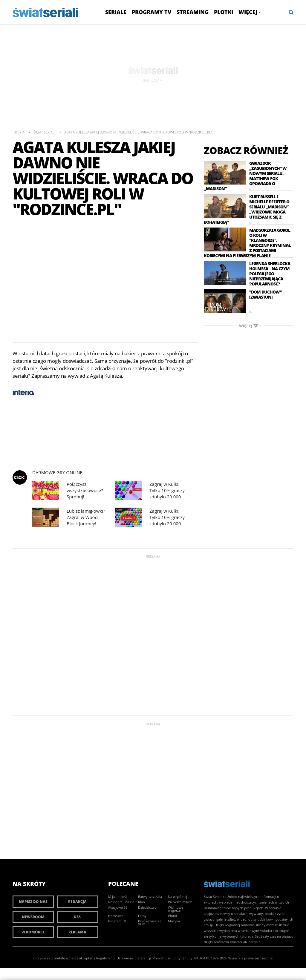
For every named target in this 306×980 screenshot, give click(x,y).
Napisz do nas (33, 902)
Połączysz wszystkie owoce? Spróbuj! (85, 490)
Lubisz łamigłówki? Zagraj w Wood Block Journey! (86, 517)
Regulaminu (105, 958)
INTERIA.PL (202, 958)
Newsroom (33, 917)
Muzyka (174, 921)
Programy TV (152, 12)
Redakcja (77, 902)
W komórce (33, 932)
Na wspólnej (178, 897)
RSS (77, 917)
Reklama (77, 932)
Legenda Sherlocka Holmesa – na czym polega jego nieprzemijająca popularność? (270, 274)
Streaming (193, 12)
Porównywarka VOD (150, 923)
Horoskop (116, 916)
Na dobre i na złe (121, 902)
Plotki (224, 12)
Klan (141, 902)
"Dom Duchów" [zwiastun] (265, 294)
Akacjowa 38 (118, 907)
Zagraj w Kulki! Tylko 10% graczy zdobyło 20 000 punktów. (167, 517)
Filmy (142, 916)
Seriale (116, 12)
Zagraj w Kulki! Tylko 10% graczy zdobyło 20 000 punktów (167, 490)
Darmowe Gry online (57, 473)
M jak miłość (118, 897)
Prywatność (162, 958)
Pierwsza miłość (180, 902)
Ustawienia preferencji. (134, 958)
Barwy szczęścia (150, 897)
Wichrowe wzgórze (176, 909)
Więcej (249, 12)
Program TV (117, 921)
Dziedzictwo (147, 907)
